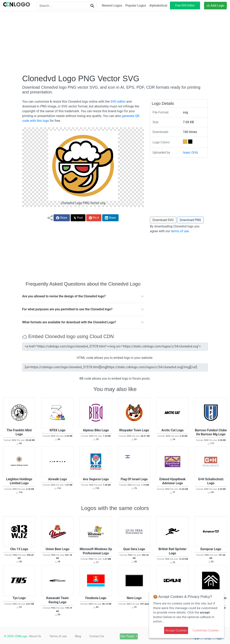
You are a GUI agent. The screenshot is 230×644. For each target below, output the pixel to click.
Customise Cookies (206, 630)
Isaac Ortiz (190, 152)
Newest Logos (112, 5)
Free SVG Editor (185, 5)
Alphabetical (158, 5)
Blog (81, 636)
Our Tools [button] (135, 636)
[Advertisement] (115, 43)
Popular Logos (136, 5)
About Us (35, 636)
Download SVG (163, 220)
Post (78, 218)
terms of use (180, 231)
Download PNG (190, 220)
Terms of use (59, 636)
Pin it (94, 218)
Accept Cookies (176, 630)
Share (62, 218)
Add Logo (215, 5)
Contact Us (101, 636)
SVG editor (118, 102)
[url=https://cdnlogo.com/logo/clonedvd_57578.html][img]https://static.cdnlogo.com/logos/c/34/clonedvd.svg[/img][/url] (115, 367)
